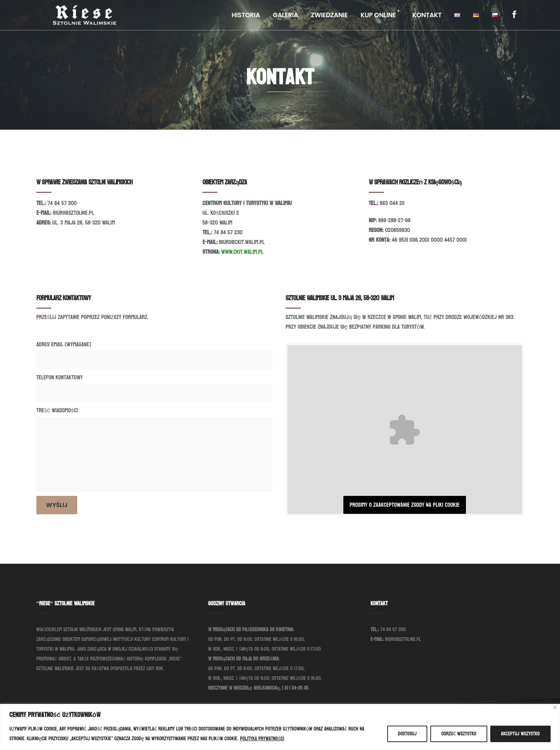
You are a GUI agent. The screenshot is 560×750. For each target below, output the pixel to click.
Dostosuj (407, 734)
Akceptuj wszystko (520, 734)
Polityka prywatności (262, 739)
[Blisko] (555, 707)
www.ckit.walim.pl (242, 252)
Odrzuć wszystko (459, 734)
